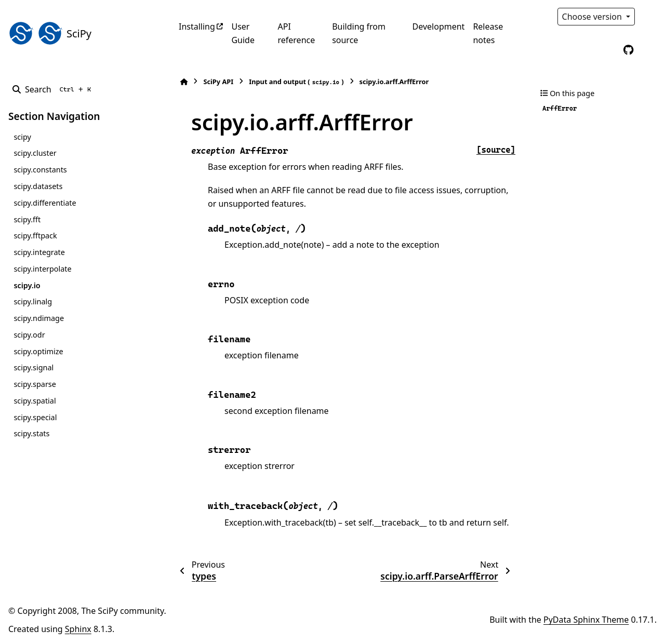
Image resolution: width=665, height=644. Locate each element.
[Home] (184, 82)
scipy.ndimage (39, 318)
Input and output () (296, 82)
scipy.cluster (35, 153)
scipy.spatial (35, 401)
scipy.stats (31, 433)
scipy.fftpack (35, 236)
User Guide (243, 33)
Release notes (488, 33)
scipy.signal (34, 367)
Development (439, 26)
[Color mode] (650, 17)
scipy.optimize (38, 351)
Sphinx (78, 629)
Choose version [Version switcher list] (593, 17)
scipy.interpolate (42, 269)
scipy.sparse (35, 384)
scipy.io (27, 285)
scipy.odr (29, 335)
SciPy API (218, 82)
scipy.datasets (38, 186)
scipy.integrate (39, 252)
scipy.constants (40, 170)
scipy (22, 137)
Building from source (359, 33)
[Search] (54, 89)
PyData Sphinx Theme (586, 620)
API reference (296, 33)
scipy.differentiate (45, 203)
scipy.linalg (33, 301)
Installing (197, 26)
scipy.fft (27, 219)
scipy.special (35, 417)
